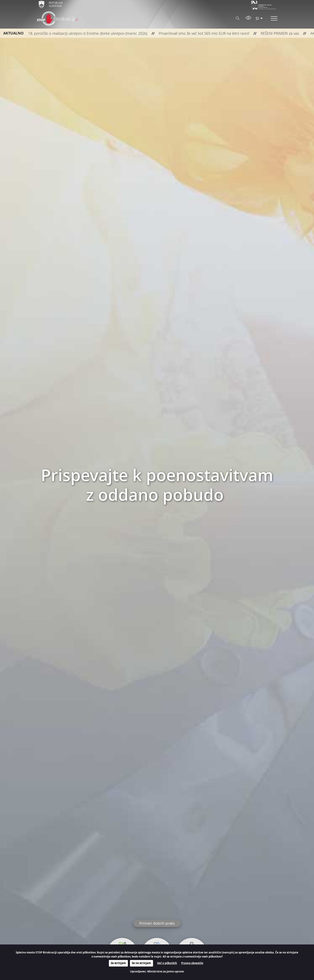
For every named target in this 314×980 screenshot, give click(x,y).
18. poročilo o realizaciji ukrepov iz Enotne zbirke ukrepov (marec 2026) (79, 33)
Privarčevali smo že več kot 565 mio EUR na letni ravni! (195, 33)
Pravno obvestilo (192, 963)
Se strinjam (118, 963)
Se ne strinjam (141, 963)
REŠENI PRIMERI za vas (271, 33)
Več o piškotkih (167, 963)
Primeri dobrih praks (157, 923)
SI (257, 18)
